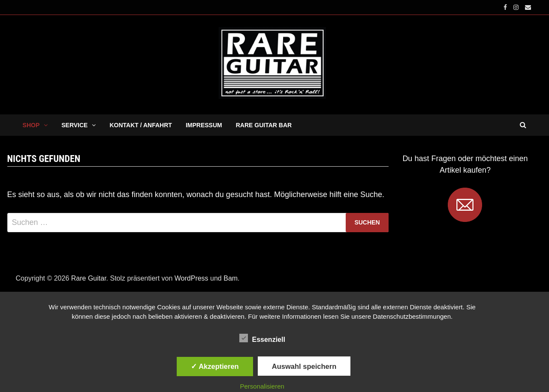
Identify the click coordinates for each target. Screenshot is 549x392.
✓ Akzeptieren (215, 366)
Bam (231, 278)
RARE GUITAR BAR (264, 125)
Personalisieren (262, 386)
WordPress (192, 278)
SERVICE (74, 125)
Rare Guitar (89, 278)
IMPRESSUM (204, 125)
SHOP (31, 125)
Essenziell (262, 338)
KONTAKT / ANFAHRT (140, 125)
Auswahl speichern (304, 366)
